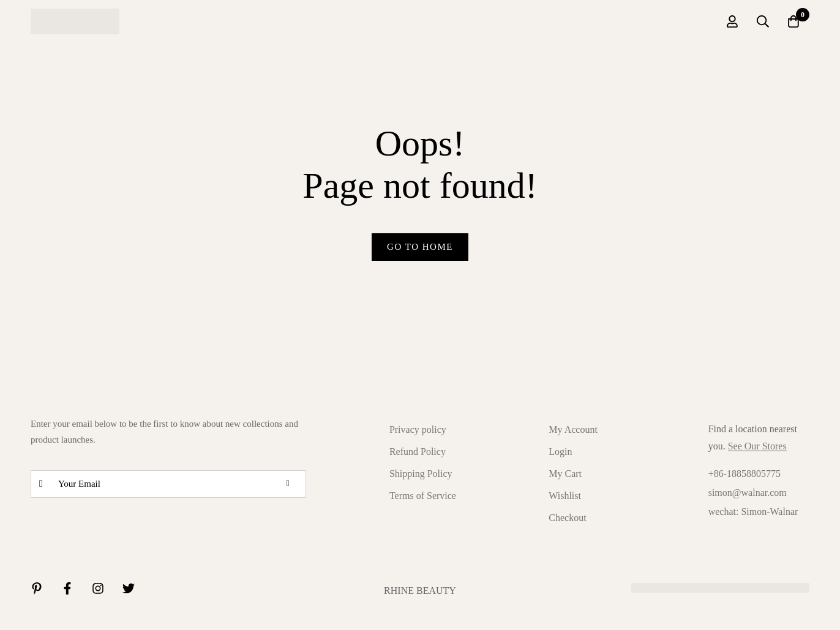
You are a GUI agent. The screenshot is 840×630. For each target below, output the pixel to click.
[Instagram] (98, 588)
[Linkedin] (37, 588)
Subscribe (292, 484)
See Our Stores (757, 446)
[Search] (763, 21)
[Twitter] (129, 588)
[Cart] (793, 21)
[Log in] (732, 21)
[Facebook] (67, 588)
